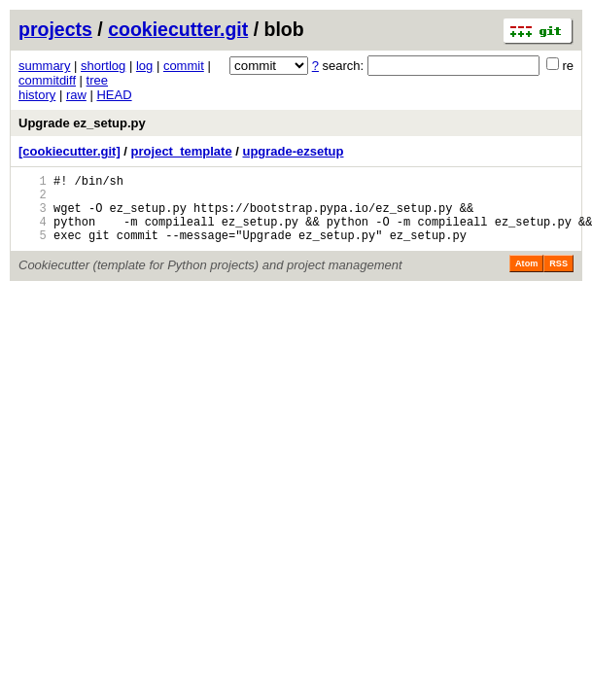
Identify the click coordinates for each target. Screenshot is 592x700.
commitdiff (47, 80)
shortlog (103, 66)
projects (55, 29)
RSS (558, 278)
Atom (526, 278)
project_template (182, 151)
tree (97, 80)
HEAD (114, 95)
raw (76, 95)
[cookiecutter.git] (70, 151)
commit (184, 66)
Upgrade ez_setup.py (82, 123)
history (37, 95)
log (144, 66)
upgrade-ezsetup (293, 151)
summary (44, 66)
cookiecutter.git (178, 29)
